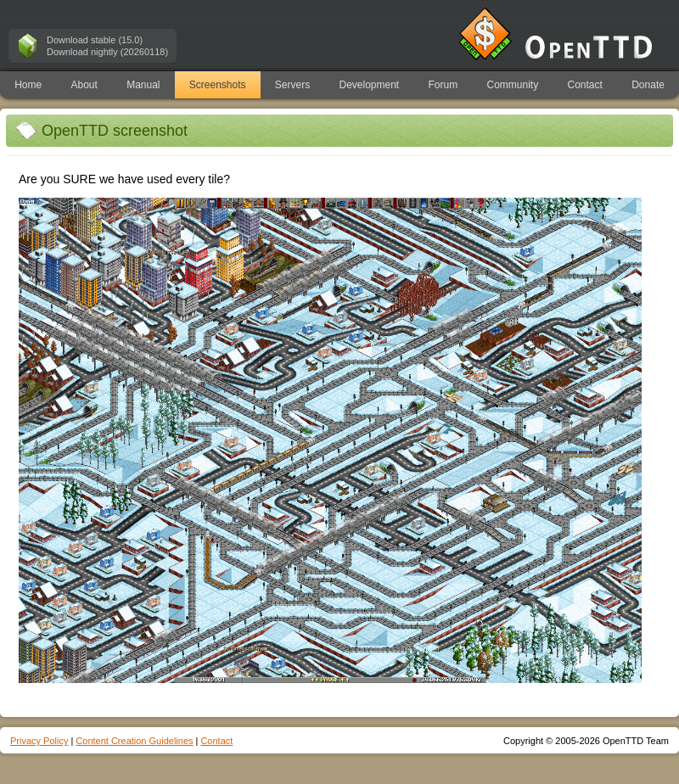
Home (28, 85)
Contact (585, 85)
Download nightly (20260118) (107, 52)
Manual (143, 85)
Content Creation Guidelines (134, 741)
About (84, 85)
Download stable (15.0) (95, 40)
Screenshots (218, 85)
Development (370, 85)
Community (513, 85)
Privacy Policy (39, 741)
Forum (443, 85)
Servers (292, 85)
